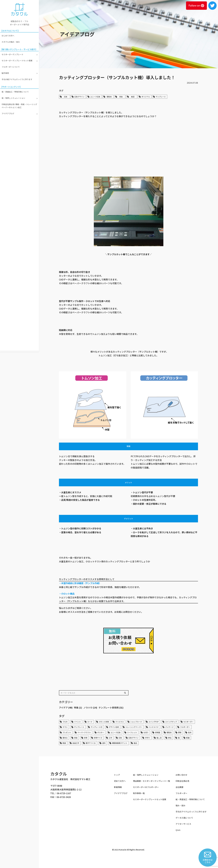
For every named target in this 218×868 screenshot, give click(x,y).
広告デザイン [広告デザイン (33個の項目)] (133, 738)
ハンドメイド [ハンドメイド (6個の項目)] (154, 727)
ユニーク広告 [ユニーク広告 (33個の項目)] (116, 732)
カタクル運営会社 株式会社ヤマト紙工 (70, 779)
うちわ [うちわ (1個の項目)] (65, 722)
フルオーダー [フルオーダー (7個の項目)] (185, 727)
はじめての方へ (9, 35)
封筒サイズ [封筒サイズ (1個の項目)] (98, 738)
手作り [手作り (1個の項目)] (148, 738)
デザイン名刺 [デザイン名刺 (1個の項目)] (114, 727)
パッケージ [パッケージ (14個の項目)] (169, 727)
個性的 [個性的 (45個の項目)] (169, 732)
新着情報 (118, 787)
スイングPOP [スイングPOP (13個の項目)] (154, 722)
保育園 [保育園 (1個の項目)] (158, 732)
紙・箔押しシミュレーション (14, 95)
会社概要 (179, 787)
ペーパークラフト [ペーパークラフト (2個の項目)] (84, 732)
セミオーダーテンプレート (13, 54)
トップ (117, 775)
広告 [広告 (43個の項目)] (120, 738)
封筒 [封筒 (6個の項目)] (86, 738)
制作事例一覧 (139, 793)
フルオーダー (181, 793)
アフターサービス (183, 824)
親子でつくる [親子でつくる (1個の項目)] (91, 743)
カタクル (59, 774)
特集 (76, 708)
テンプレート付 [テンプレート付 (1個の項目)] (96, 727)
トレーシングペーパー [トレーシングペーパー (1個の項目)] (134, 727)
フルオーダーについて (11, 65)
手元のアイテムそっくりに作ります (191, 812)
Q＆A (178, 830)
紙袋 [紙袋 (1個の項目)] (64, 743)
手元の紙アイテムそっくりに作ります (18, 77)
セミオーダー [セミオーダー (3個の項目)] (188, 722)
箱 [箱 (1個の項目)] (179, 738)
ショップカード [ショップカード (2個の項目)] (136, 722)
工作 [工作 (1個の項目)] (110, 738)
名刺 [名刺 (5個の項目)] (190, 732)
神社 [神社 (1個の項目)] (170, 738)
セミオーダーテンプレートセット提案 (18, 59)
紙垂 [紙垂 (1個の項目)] (188, 738)
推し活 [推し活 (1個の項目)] (159, 738)
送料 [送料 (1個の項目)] (104, 743)
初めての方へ (120, 781)
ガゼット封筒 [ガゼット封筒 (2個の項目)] (104, 722)
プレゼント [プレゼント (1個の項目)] (67, 732)
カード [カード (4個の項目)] (90, 722)
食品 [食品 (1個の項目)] (135, 743)
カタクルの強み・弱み (11, 41)
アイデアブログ (8, 110)
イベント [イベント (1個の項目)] (77, 722)
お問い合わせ (181, 775)
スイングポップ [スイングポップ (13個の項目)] (171, 722)
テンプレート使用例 (109, 708)
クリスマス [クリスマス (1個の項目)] (120, 722)
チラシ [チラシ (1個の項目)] (65, 727)
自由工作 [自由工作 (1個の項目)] (76, 743)
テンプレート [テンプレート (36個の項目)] (79, 727)
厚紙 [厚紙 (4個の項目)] (180, 732)
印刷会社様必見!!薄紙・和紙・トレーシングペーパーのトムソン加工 (19, 103)
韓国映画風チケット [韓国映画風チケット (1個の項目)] (120, 743)
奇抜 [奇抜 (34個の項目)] (76, 738)
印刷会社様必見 (182, 781)
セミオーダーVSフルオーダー (146, 787)
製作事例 (6, 71)
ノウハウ (88, 708)
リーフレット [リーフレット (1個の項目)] (132, 732)
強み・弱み (180, 805)
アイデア (63, 708)
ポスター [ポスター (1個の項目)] (101, 732)
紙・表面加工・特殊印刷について (16, 89)
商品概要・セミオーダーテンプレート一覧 (152, 781)
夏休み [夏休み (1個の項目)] (65, 738)
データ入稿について (184, 818)
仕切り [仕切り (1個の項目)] (146, 732)
